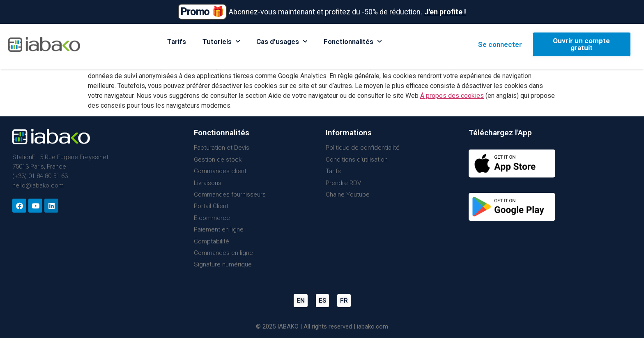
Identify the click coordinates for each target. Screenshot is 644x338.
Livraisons (208, 183)
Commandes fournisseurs (230, 194)
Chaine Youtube (348, 194)
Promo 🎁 (202, 12)
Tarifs (177, 42)
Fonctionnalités (353, 42)
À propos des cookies (452, 96)
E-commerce (212, 218)
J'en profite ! (445, 12)
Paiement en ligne (219, 229)
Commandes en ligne (223, 253)
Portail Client (211, 206)
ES (322, 301)
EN (301, 301)
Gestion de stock (218, 160)
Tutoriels (221, 42)
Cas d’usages (282, 42)
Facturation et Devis (222, 148)
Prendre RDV (343, 183)
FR (344, 301)
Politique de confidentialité (363, 148)
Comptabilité (212, 241)
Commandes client (220, 171)
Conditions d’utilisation (357, 160)
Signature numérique (223, 264)
